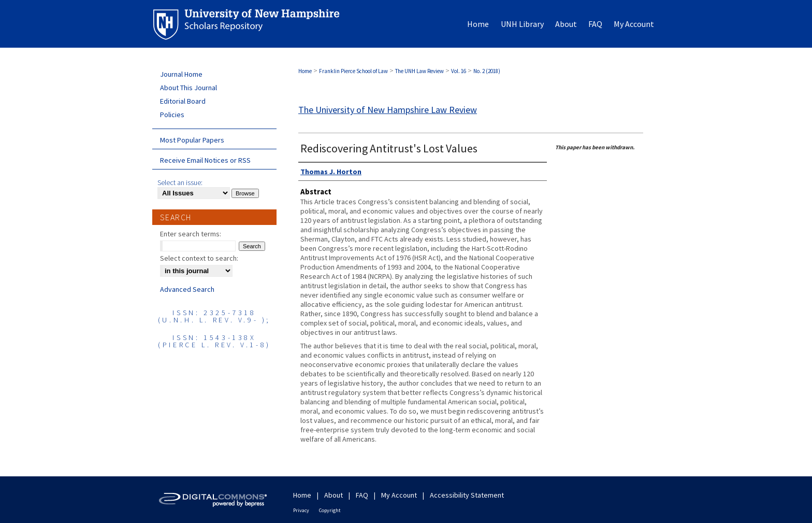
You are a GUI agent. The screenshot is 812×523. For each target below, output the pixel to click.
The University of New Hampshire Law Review (388, 110)
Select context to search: (199, 258)
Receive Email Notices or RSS (205, 160)
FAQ (362, 495)
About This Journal (189, 88)
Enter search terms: (191, 234)
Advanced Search (187, 289)
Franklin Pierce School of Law (353, 71)
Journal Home (181, 74)
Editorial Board (183, 101)
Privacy (301, 510)
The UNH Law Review (419, 71)
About (334, 495)
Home (305, 71)
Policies (172, 115)
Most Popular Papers (192, 140)
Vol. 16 (459, 71)
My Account (399, 495)
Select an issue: (180, 182)
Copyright (330, 510)
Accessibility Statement (467, 495)
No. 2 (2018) (487, 71)
